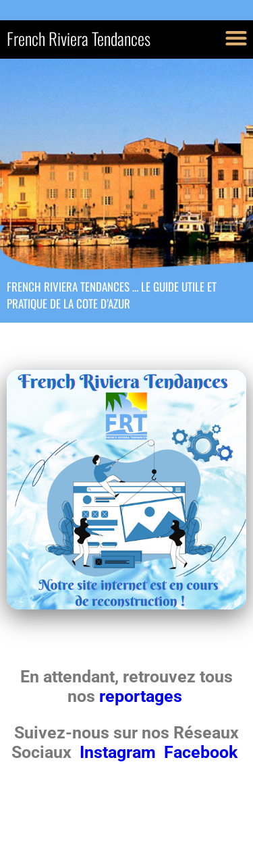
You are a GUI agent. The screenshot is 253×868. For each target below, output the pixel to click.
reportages (143, 696)
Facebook (201, 752)
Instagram (120, 752)
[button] (236, 37)
